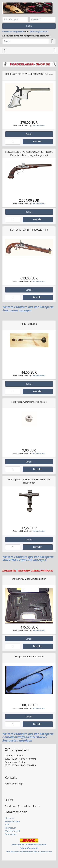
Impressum (10, 828)
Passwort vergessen (13, 31)
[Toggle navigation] (5, 51)
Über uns (9, 818)
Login (29, 26)
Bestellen (38, 141)
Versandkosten (39, 125)
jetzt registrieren (39, 31)
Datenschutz (11, 834)
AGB (7, 825)
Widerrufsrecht (12, 831)
